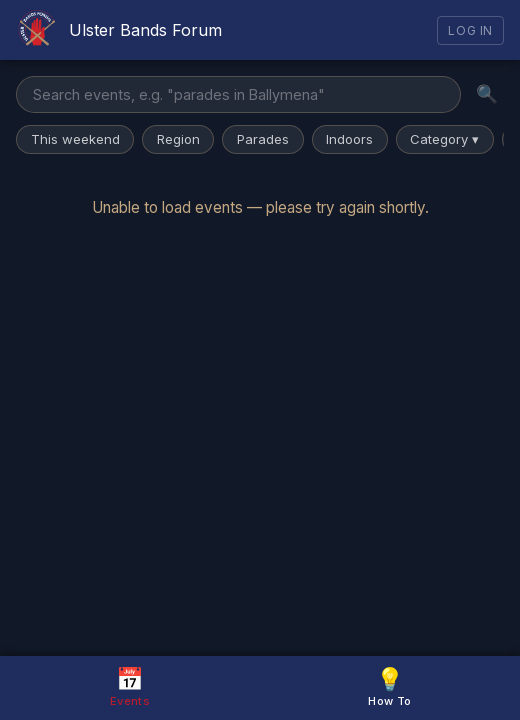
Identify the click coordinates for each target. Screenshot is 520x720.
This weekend (75, 139)
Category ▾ (444, 139)
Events (130, 686)
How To (389, 686)
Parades (263, 139)
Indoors (349, 139)
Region (178, 139)
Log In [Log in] (470, 30)
